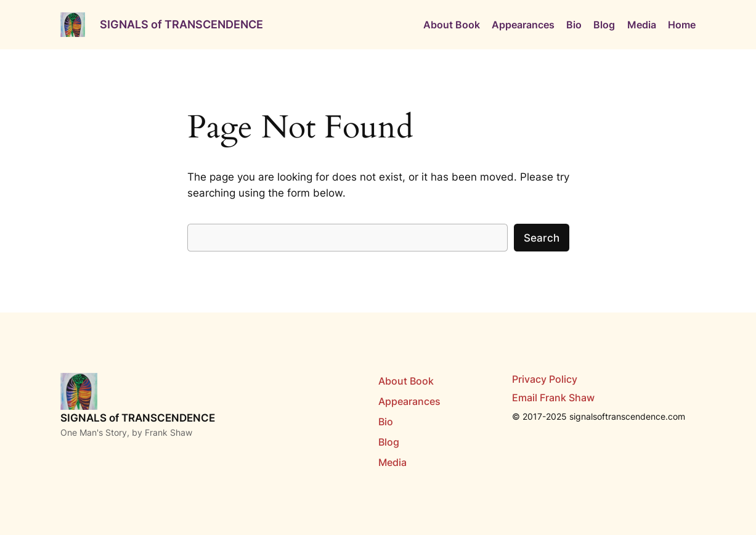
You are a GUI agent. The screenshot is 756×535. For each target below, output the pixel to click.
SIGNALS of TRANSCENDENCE (181, 24)
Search (542, 238)
